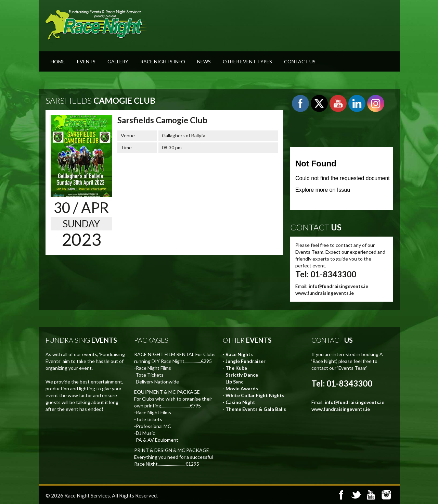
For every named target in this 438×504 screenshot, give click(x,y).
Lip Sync (234, 382)
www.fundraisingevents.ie (325, 293)
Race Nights (239, 354)
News (204, 61)
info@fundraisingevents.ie (338, 286)
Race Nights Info (163, 61)
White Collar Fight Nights (255, 395)
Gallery (118, 61)
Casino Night (240, 402)
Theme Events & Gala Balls (256, 409)
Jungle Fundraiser (246, 361)
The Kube (236, 368)
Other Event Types (247, 61)
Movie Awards (242, 388)
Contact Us (300, 61)
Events (86, 61)
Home (58, 61)
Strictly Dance (242, 375)
